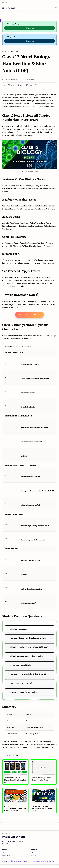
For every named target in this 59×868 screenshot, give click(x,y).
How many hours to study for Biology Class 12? (28, 674)
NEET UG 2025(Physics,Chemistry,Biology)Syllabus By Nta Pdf (15, 808)
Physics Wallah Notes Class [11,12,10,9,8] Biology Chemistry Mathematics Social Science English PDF (11, 8)
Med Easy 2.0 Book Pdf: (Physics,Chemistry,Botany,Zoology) (15, 780)
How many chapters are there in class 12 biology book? (31, 638)
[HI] (7, 3)
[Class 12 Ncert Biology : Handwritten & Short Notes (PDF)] (44, 796)
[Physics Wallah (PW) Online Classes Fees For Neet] (44, 767)
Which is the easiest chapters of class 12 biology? (29, 647)
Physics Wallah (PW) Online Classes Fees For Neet (42, 779)
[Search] (52, 8)
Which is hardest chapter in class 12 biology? (27, 656)
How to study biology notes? (21, 683)
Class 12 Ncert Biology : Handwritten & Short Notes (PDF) (42, 808)
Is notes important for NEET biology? (24, 692)
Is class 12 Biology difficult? (20, 665)
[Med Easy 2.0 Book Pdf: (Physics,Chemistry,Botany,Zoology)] (15, 767)
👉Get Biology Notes (30, 315)
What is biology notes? (19, 629)
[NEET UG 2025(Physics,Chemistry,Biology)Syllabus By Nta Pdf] (15, 796)
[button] (12, 85)
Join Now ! (30, 28)
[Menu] (56, 8)
